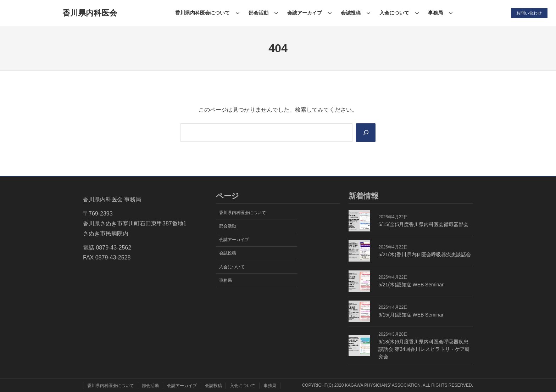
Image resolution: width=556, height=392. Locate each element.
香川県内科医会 (89, 13)
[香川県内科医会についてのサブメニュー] (237, 13)
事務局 (435, 13)
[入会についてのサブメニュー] (417, 13)
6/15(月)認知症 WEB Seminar (411, 315)
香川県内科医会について (202, 13)
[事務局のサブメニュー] (450, 13)
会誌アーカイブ (304, 13)
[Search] (366, 133)
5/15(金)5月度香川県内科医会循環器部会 (423, 224)
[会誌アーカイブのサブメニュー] (329, 13)
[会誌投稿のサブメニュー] (368, 13)
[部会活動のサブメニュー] (276, 13)
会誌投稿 (350, 13)
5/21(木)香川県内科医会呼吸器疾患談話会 (424, 254)
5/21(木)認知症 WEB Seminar (411, 285)
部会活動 (258, 13)
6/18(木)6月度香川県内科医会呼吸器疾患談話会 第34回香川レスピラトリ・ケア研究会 (424, 349)
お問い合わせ (529, 13)
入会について (394, 13)
